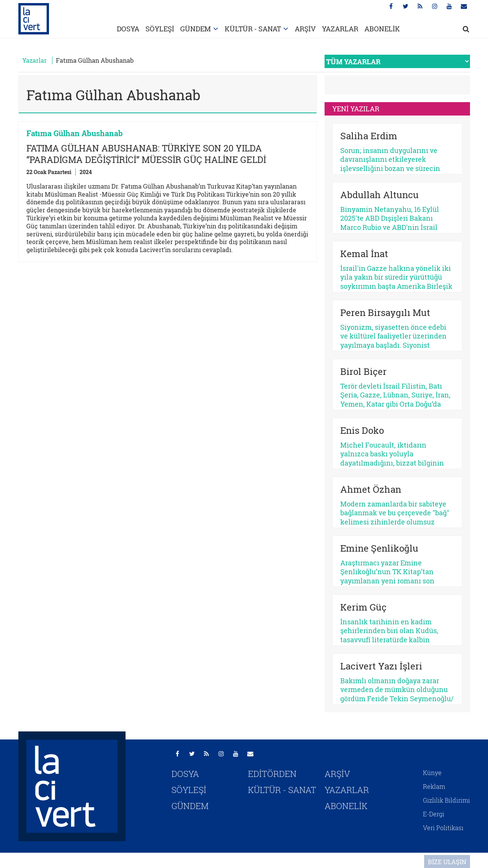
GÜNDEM (196, 29)
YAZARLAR (340, 29)
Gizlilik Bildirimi (446, 800)
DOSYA (128, 29)
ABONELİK (382, 29)
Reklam (434, 786)
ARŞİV (305, 29)
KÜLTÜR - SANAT (253, 29)
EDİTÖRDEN (272, 774)
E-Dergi (434, 814)
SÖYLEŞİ (160, 29)
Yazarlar (34, 60)
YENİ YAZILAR (356, 109)
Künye (432, 773)
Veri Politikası (443, 828)
